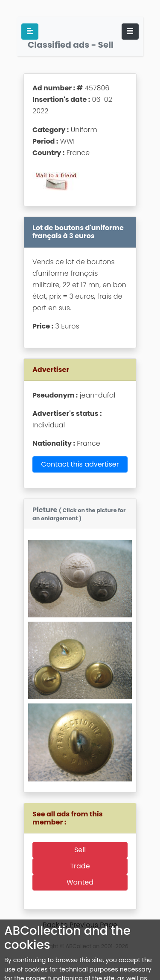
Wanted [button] (80, 882)
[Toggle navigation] (130, 32)
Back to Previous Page (80, 925)
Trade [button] (80, 866)
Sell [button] (80, 850)
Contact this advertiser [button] (80, 464)
